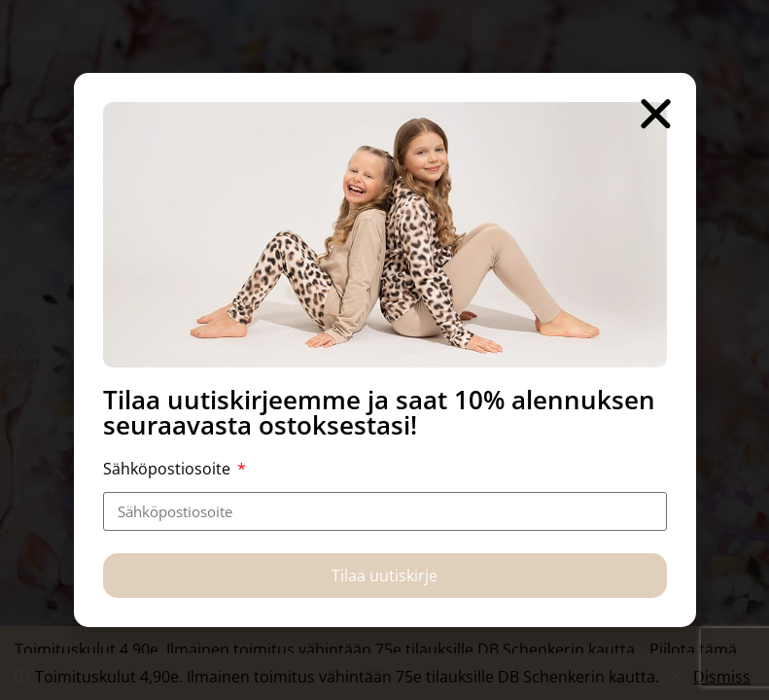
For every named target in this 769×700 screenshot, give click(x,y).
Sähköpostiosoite (169, 469)
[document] (384, 350)
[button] (656, 113)
